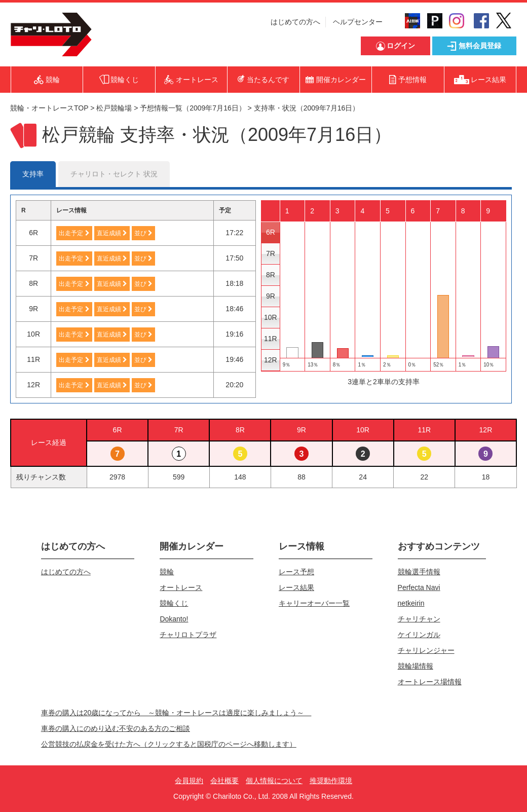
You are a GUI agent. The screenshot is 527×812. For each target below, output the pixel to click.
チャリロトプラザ (188, 635)
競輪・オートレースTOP (49, 108)
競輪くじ (174, 603)
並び (143, 233)
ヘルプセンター (358, 22)
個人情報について (274, 781)
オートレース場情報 (430, 682)
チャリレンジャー (426, 650)
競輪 (167, 572)
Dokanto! (174, 619)
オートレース (181, 587)
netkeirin (411, 603)
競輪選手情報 (419, 572)
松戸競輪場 (114, 108)
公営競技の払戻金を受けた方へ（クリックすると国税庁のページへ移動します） (169, 744)
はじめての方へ (295, 22)
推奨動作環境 (331, 781)
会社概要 (224, 781)
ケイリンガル (419, 635)
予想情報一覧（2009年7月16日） (193, 108)
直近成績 (112, 233)
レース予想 (296, 572)
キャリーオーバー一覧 (314, 603)
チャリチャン (419, 619)
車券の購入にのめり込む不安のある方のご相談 (116, 728)
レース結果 (296, 587)
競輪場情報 (416, 666)
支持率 (33, 174)
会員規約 (189, 781)
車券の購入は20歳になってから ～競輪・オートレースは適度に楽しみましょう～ (176, 713)
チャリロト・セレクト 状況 (114, 174)
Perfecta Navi (419, 587)
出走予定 (74, 233)
